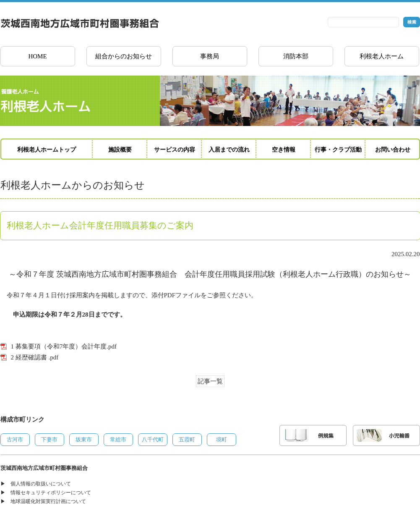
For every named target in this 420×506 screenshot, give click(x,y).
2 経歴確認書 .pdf (35, 357)
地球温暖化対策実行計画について (48, 501)
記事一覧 (210, 381)
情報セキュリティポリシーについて (51, 493)
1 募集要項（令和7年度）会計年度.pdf (64, 346)
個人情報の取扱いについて (41, 484)
